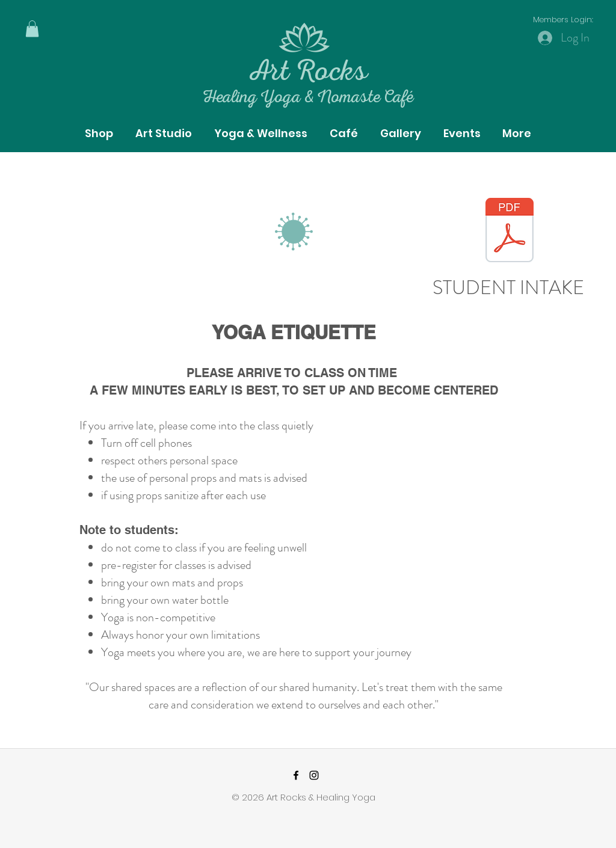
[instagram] (314, 775)
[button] (32, 29)
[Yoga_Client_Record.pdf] (510, 232)
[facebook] (296, 775)
